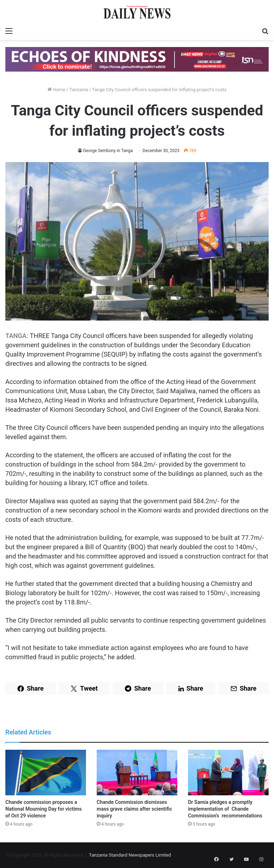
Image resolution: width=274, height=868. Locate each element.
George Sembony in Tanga (108, 151)
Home (56, 90)
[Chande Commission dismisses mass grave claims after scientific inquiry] (137, 772)
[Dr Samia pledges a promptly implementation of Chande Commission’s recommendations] (228, 772)
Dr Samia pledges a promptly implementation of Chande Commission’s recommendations (225, 809)
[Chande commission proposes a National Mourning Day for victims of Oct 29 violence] (46, 772)
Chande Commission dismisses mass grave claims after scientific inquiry (134, 809)
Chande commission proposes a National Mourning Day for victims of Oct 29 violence (44, 809)
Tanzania (78, 90)
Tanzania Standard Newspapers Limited (130, 855)
